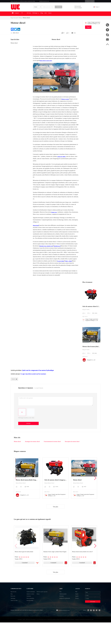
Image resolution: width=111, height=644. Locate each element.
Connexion (76, 2)
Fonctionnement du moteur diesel (52, 448)
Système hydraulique (31, 602)
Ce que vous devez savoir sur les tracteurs (33, 380)
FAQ (62, 602)
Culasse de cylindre (63, 162)
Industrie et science (30, 605)
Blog (20, 23)
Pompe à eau (55, 218)
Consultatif (25, 569)
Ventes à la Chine (16, 617)
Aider (62, 19)
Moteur (41, 605)
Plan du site (14, 611)
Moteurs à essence (66, 105)
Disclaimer (63, 608)
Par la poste (90, 616)
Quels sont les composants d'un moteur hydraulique (38, 376)
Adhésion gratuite (65, 605)
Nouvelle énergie (29, 615)
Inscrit (83, 2)
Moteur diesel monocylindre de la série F (82, 558)
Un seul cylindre (62, 267)
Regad (88, 33)
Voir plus (56, 513)
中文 (75, 602)
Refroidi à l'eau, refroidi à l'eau (48, 252)
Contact (68, 19)
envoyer (29, 429)
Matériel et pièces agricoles (47, 602)
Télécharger (47, 19)
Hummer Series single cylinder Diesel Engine (55, 558)
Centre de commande (82, 12)
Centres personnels (81, 9)
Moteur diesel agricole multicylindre (24, 558)
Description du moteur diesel (72, 448)
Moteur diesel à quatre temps (47, 66)
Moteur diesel (26, 23)
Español (76, 608)
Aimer (15, 385)
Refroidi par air (62, 252)
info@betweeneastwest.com (60, 2)
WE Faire (37, 19)
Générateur (28, 608)
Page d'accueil (14, 23)
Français (95, 10)
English (76, 605)
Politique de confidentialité (64, 613)
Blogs (56, 19)
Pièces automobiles (30, 611)
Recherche (67, 10)
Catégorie (29, 597)
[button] (95, 484)
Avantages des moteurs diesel (32, 448)
